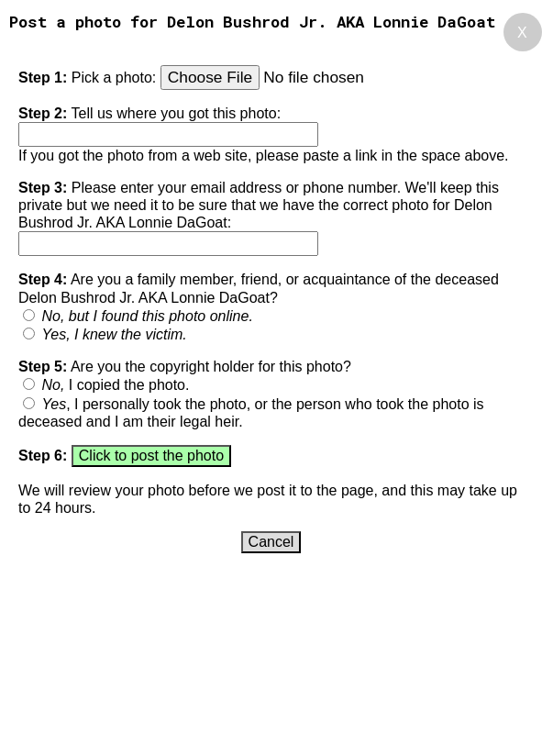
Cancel (271, 542)
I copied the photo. (115, 385)
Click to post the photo (151, 456)
